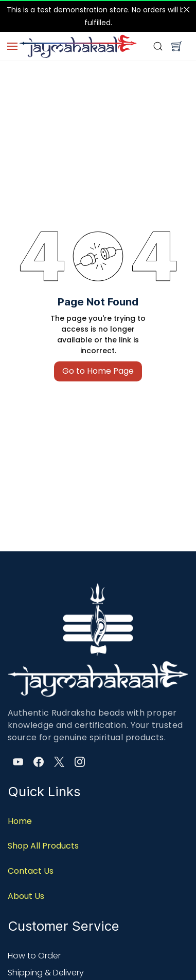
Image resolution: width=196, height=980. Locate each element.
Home (20, 821)
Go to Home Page (98, 371)
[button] (176, 46)
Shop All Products (43, 846)
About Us (26, 896)
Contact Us (31, 871)
